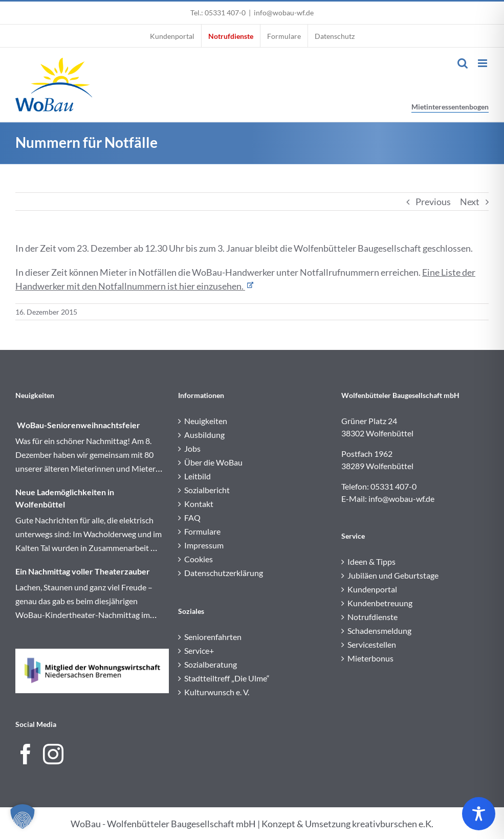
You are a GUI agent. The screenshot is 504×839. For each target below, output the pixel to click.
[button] (23, 816)
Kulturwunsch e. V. (217, 692)
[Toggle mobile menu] (483, 63)
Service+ (199, 650)
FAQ (192, 517)
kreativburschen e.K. (393, 824)
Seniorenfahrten (213, 637)
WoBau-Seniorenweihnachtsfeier (78, 425)
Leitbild (198, 476)
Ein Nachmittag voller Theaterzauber (83, 571)
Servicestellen (372, 644)
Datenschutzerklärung (224, 573)
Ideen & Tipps (371, 561)
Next (470, 202)
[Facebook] (26, 754)
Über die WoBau (213, 462)
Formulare (202, 531)
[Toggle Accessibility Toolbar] (479, 814)
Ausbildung (204, 435)
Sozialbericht (207, 490)
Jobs (192, 448)
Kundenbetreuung (380, 603)
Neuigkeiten (206, 421)
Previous (433, 202)
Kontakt (199, 504)
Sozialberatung (211, 664)
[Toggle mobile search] (463, 63)
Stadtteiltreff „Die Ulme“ (227, 678)
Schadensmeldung (379, 631)
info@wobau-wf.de (284, 13)
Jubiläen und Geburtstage (393, 575)
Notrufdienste (372, 617)
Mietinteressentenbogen (450, 107)
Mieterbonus (370, 658)
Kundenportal (372, 589)
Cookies (199, 559)
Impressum (204, 545)
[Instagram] (53, 754)
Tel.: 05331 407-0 (218, 13)
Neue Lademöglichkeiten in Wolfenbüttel (65, 498)
